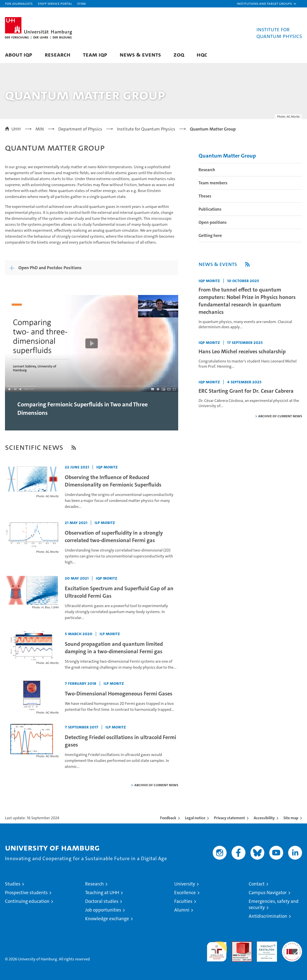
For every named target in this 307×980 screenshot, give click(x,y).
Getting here (210, 235)
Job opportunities (103, 910)
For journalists (19, 3)
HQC (202, 54)
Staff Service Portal (55, 3)
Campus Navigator (268, 893)
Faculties (183, 901)
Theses (205, 196)
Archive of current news (156, 785)
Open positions (213, 222)
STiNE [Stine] (82, 3)
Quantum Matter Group (227, 156)
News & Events (140, 54)
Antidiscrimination (268, 916)
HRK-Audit (266, 944)
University (185, 884)
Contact (257, 884)
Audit (237, 944)
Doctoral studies (102, 901)
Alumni (182, 910)
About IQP (19, 54)
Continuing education (27, 901)
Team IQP (95, 54)
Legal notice (195, 818)
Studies (13, 884)
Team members (213, 183)
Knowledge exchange (107, 919)
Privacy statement (229, 818)
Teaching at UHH (102, 893)
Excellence (185, 893)
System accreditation (292, 947)
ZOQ (179, 54)
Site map (291, 818)
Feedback (168, 818)
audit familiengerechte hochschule (217, 949)
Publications (210, 209)
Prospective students (26, 893)
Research (58, 54)
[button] (267, 4)
